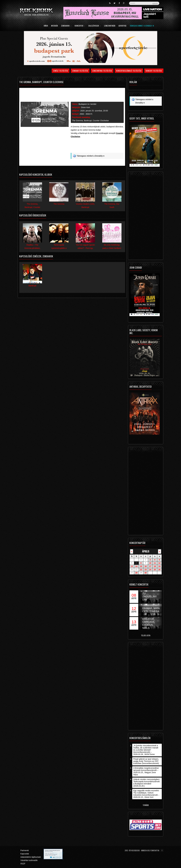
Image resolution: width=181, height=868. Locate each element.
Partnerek (25, 850)
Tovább (146, 805)
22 (141, 569)
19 (159, 566)
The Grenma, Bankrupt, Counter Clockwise (90, 121)
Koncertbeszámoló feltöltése (129, 71)
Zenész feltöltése (61, 71)
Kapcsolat (25, 854)
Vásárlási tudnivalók (29, 860)
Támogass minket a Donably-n (142, 26)
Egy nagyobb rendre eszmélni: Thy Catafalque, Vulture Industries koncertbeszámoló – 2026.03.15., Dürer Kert (146, 794)
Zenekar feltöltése (80, 71)
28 (136, 573)
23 (146, 569)
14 (136, 566)
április (146, 551)
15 (141, 566)
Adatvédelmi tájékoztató (31, 857)
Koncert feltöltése (154, 71)
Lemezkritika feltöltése (102, 71)
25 (155, 569)
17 (150, 566)
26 (159, 569)
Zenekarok (66, 26)
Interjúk (54, 26)
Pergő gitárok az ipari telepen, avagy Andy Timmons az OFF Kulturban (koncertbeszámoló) (146, 761)
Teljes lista (146, 635)
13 (132, 566)
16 (146, 566)
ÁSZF (23, 864)
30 (146, 573)
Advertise (122, 26)
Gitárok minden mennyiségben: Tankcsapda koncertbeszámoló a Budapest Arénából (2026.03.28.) (147, 783)
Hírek (46, 26)
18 (155, 566)
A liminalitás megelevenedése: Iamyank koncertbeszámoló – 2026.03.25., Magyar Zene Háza (146, 771)
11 (155, 563)
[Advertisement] (97, 146)
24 (150, 569)
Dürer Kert (86, 107)
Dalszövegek (95, 26)
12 (159, 563)
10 (150, 563)
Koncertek (80, 26)
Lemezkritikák (110, 26)
